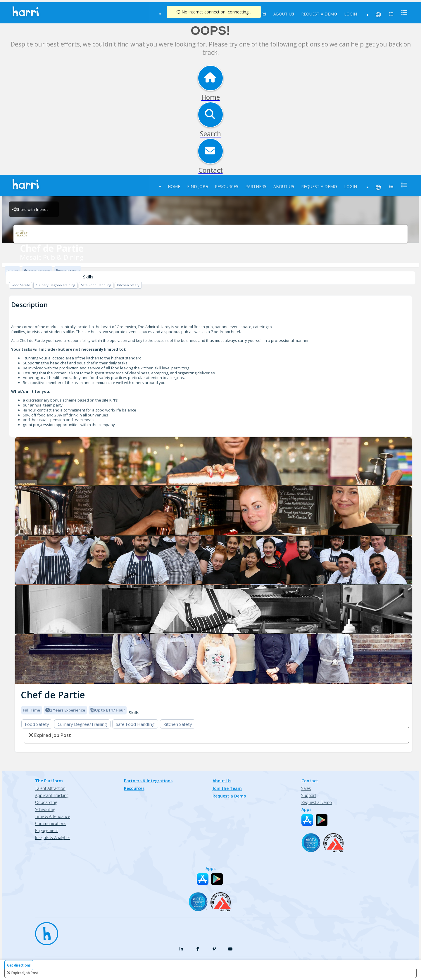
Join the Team (227, 788)
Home (174, 186)
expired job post (25, 973)
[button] (20, 559)
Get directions (19, 965)
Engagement (47, 830)
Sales (306, 788)
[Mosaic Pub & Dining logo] (213, 462)
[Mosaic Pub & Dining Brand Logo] (210, 234)
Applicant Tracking (52, 795)
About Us (284, 14)
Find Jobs (197, 186)
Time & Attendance (53, 816)
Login (351, 14)
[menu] (403, 12)
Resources (227, 186)
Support (309, 795)
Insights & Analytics (53, 837)
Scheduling (45, 809)
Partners (256, 186)
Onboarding (46, 802)
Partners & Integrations (148, 781)
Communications (51, 823)
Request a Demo (319, 14)
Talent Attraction (50, 788)
